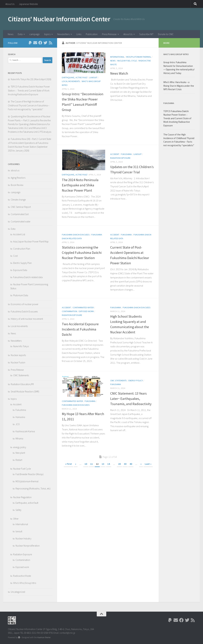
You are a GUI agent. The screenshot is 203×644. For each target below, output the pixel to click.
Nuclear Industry (23, 539)
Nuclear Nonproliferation (28, 546)
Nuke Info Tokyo (21, 346)
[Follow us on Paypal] (30, 43)
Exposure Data (20, 270)
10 (86, 464)
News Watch (119, 73)
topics (47, 34)
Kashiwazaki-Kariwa (25, 431)
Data (20, 34)
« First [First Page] (68, 464)
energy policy (136, 380)
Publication (92, 34)
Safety (18, 510)
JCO (18, 424)
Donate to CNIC (166, 34)
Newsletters (63, 34)
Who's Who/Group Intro (25, 583)
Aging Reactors (18, 178)
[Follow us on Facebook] (40, 43)
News (11, 34)
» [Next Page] (141, 464)
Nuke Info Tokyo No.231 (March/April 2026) (31, 79)
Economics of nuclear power (25, 304)
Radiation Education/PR (22, 384)
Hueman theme (44, 637)
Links (79, 34)
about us (15, 170)
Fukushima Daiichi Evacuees (76, 235)
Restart (19, 460)
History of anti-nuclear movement (27, 319)
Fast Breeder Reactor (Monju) (29, 474)
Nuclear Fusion (18, 362)
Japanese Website (28, 4)
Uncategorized (18, 592)
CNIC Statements (118, 380)
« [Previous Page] (76, 464)
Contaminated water (83, 307)
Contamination (69, 311)
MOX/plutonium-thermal (139, 57)
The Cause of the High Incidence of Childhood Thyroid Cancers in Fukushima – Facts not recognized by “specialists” (29, 105)
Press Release (109, 34)
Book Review (17, 185)
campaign (34, 34)
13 (103, 464)
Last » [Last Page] (148, 464)
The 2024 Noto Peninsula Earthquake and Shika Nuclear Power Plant (80, 185)
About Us (10, 4)
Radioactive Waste (22, 576)
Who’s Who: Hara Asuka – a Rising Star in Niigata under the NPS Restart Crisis (179, 86)
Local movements (71, 81)
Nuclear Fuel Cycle (127, 61)
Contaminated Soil (20, 214)
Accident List (19, 234)
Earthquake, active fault (75, 77)
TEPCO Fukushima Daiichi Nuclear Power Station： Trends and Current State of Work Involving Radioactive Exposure (29, 90)
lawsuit (93, 77)
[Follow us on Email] (35, 43)
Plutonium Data (21, 295)
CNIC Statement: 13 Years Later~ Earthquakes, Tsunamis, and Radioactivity (131, 399)
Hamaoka (20, 417)
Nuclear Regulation (22, 497)
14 (109, 464)
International (117, 57)
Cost (15, 256)
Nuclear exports (18, 355)
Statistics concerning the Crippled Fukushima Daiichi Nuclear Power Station (82, 253)
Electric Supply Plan (22, 263)
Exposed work (86, 311)
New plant (20, 453)
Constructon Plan (22, 249)
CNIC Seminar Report (21, 207)
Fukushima (126, 154)
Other (16, 519)
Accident (115, 154)
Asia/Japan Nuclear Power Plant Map (31, 242)
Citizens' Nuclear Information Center (59, 19)
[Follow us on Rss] (50, 43)
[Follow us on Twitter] (45, 43)
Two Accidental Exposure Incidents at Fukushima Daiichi (80, 329)
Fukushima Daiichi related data (28, 277)
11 (92, 464)
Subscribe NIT (146, 34)
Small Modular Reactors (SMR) (25, 392)
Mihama (19, 439)
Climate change (18, 200)
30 (125, 464)
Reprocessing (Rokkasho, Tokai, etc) (33, 489)
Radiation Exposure (120, 158)
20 (119, 464)
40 (131, 464)
